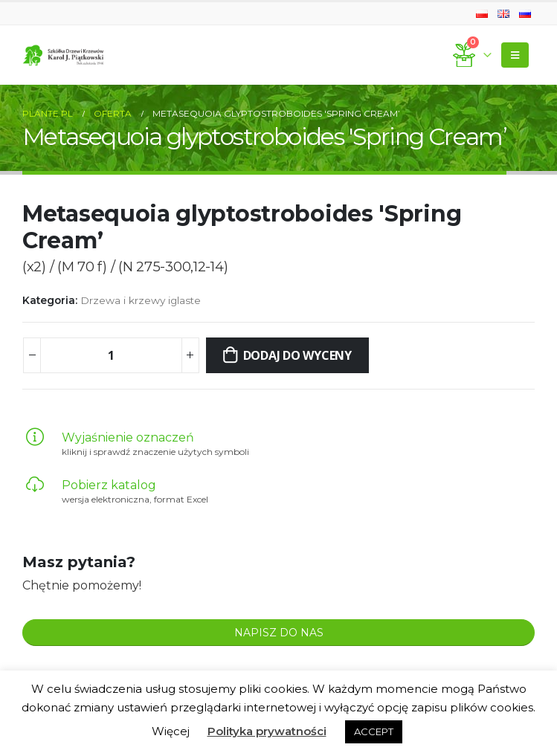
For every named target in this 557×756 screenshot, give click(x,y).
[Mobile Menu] (515, 55)
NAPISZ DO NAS (279, 633)
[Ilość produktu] (111, 355)
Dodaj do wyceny (297, 355)
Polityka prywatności (267, 731)
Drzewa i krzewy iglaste (141, 300)
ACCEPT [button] (374, 731)
